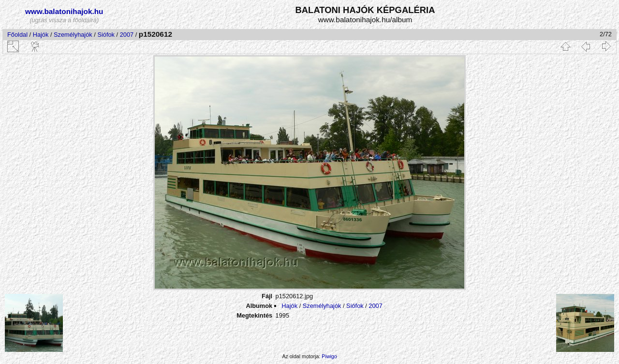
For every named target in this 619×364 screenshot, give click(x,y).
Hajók (42, 35)
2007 (127, 35)
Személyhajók (73, 35)
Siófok (106, 35)
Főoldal (17, 35)
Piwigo (329, 356)
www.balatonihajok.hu (64, 11)
